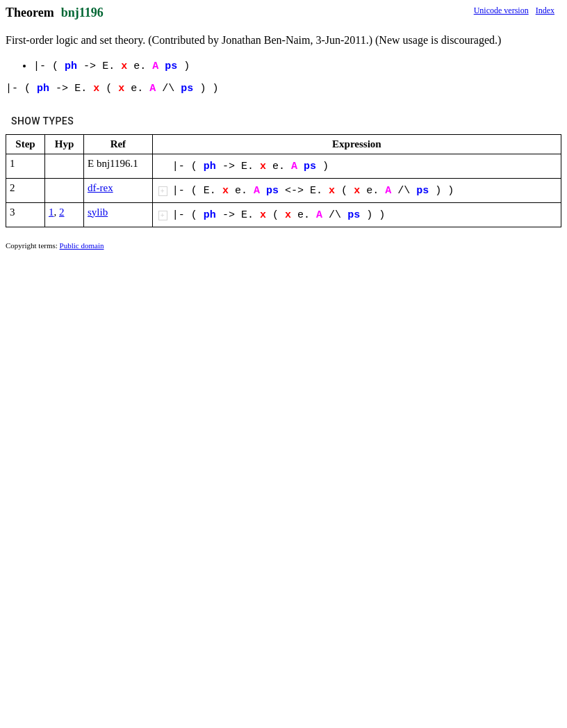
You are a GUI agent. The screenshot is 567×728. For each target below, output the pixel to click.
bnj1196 (82, 13)
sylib (98, 212)
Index (545, 10)
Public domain (82, 245)
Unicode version (501, 10)
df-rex (100, 188)
